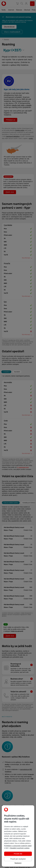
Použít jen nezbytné (18, 859)
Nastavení (18, 863)
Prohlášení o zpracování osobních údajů (18, 846)
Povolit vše (18, 854)
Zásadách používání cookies (20, 848)
